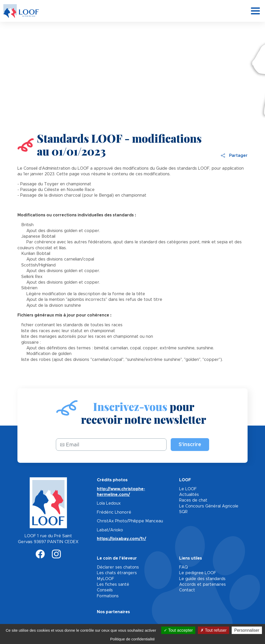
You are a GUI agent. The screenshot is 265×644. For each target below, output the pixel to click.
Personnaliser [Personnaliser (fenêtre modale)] (247, 630)
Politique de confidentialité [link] (132, 639)
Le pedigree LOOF (198, 573)
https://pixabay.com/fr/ (121, 539)
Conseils (105, 590)
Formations (108, 596)
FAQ (184, 567)
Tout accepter (178, 630)
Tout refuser (213, 630)
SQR (183, 512)
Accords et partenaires (202, 584)
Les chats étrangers (117, 573)
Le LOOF (188, 489)
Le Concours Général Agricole (209, 506)
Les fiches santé (113, 584)
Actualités (189, 495)
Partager (234, 156)
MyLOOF (105, 579)
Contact (187, 590)
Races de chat (193, 500)
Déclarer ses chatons (118, 567)
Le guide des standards (202, 579)
